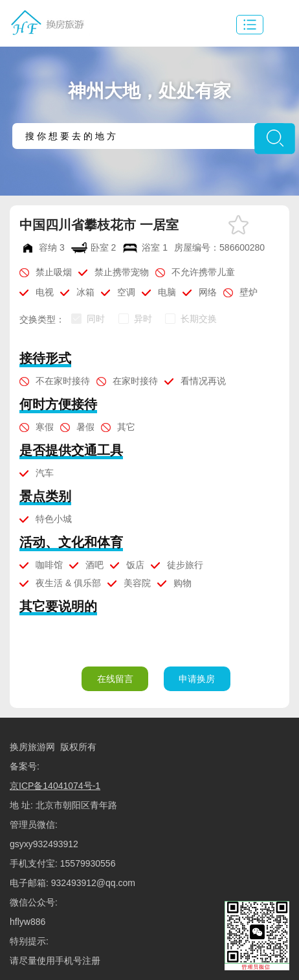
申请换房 (197, 679)
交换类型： (42, 319)
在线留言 (115, 679)
